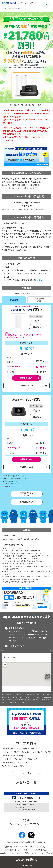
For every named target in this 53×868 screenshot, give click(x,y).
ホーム (4, 9)
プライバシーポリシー (22, 850)
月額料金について (27, 386)
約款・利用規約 (8, 850)
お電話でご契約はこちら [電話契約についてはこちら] (27, 494)
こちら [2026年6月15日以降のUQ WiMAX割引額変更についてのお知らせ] (11, 123)
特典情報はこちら (26, 502)
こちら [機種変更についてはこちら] (12, 486)
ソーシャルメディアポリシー (39, 850)
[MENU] (48, 2)
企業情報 (8, 847)
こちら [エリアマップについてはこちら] (15, 481)
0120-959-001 (29, 798)
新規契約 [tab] (14, 300)
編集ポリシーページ (7, 853)
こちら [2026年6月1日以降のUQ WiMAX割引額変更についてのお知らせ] (11, 140)
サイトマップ (19, 853)
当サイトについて (18, 847)
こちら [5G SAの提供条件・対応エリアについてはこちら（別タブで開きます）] (16, 484)
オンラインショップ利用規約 (44, 853)
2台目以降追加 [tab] (39, 300)
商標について (29, 853)
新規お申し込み (26, 378)
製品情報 (36, 327)
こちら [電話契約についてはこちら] (39, 280)
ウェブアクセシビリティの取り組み (36, 847)
